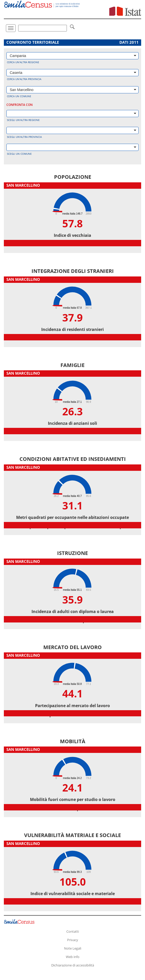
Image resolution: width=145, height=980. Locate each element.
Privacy (73, 940)
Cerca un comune (19, 96)
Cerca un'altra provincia (24, 79)
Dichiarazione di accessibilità (73, 965)
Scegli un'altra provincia (24, 137)
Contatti (73, 931)
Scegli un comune (19, 154)
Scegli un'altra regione (23, 120)
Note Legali (73, 948)
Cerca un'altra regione (23, 62)
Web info (73, 957)
